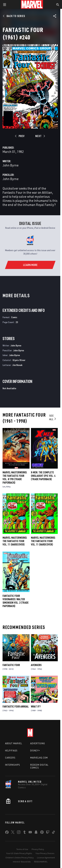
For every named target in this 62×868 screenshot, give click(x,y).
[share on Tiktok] (54, 833)
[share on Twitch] (48, 833)
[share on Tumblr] (24, 833)
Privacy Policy (38, 849)
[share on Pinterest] (42, 833)
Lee (4, 487)
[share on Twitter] (13, 833)
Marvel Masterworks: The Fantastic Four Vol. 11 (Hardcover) (15, 541)
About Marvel (14, 743)
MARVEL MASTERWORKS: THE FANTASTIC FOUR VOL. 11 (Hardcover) (43, 541)
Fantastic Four (11, 665)
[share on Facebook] (7, 833)
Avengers (36, 665)
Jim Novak (17, 365)
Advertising (38, 743)
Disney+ (35, 751)
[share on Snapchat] (36, 833)
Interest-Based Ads (22, 862)
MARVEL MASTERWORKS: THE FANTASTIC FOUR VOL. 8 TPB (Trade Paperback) (15, 477)
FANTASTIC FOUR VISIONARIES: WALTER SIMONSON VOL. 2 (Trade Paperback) (16, 601)
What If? (36, 706)
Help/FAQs (11, 751)
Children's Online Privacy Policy (20, 858)
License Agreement (46, 858)
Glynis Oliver (19, 360)
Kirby (8, 487)
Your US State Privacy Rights (19, 853)
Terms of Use (22, 849)
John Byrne (11, 165)
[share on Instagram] (19, 833)
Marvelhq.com (39, 758)
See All (53, 417)
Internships (13, 765)
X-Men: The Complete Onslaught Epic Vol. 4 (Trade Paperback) (43, 476)
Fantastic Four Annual (16, 706)
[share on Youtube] (30, 833)
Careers (10, 758)
